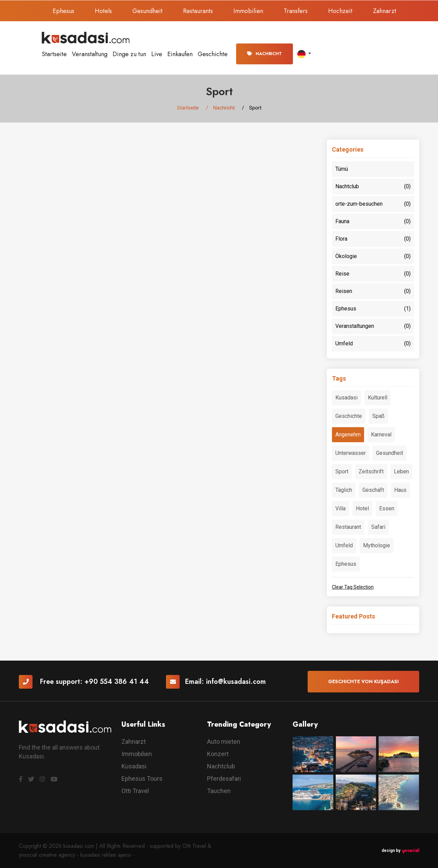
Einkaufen (180, 54)
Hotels (103, 11)
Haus (400, 490)
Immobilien (248, 11)
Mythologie (377, 545)
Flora (373, 239)
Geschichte (213, 54)
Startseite (54, 54)
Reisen (373, 291)
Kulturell (378, 398)
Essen (387, 508)
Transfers (296, 11)
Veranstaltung (90, 54)
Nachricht (265, 54)
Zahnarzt (385, 11)
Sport (342, 471)
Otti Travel (135, 791)
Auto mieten (224, 742)
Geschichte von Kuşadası (363, 681)
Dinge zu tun (129, 54)
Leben (401, 471)
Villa (340, 508)
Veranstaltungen (373, 326)
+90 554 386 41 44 (117, 682)
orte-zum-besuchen (373, 204)
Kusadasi (346, 398)
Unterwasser (351, 453)
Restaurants (198, 11)
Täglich (344, 490)
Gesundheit (147, 11)
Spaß (378, 416)
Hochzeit (340, 11)
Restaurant (348, 527)
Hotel (362, 508)
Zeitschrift (371, 471)
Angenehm (348, 435)
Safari (378, 527)
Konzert (218, 754)
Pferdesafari (224, 778)
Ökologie (373, 256)
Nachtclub (373, 187)
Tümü (342, 169)
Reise (373, 274)
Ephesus (63, 11)
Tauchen (219, 791)
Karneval (381, 435)
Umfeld (373, 344)
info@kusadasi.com (236, 682)
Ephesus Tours (142, 778)
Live (157, 54)
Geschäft (373, 490)
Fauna (373, 221)
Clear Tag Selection (353, 587)
